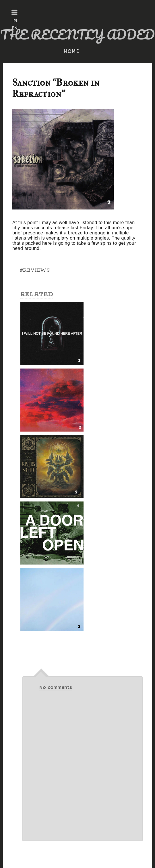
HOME (71, 52)
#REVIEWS (35, 270)
